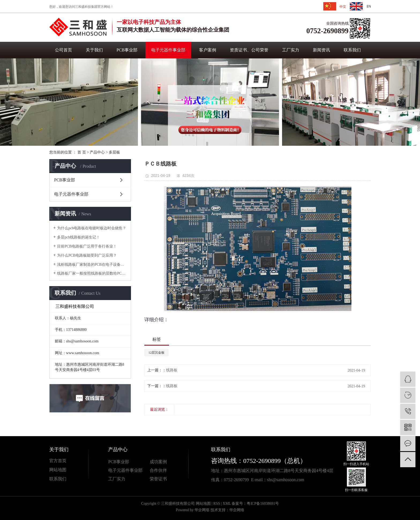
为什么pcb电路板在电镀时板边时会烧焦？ (92, 228)
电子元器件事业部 (168, 50)
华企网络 (202, 510)
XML (227, 504)
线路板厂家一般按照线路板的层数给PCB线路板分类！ (92, 273)
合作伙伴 (158, 470)
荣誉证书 (158, 479)
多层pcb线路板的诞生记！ (78, 237)
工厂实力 (291, 50)
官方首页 (58, 461)
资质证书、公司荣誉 (249, 50)
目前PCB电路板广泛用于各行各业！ (87, 246)
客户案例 (208, 50)
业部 (138, 470)
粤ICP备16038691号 (263, 504)
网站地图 (58, 470)
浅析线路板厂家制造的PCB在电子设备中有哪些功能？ (92, 265)
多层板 (114, 152)
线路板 (172, 370)
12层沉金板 (156, 353)
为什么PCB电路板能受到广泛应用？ (87, 255)
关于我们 (94, 50)
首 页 (82, 152)
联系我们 (352, 50)
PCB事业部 (127, 50)
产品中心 (97, 152)
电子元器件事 (121, 470)
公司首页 (63, 50)
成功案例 (158, 462)
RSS (217, 504)
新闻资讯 (321, 50)
